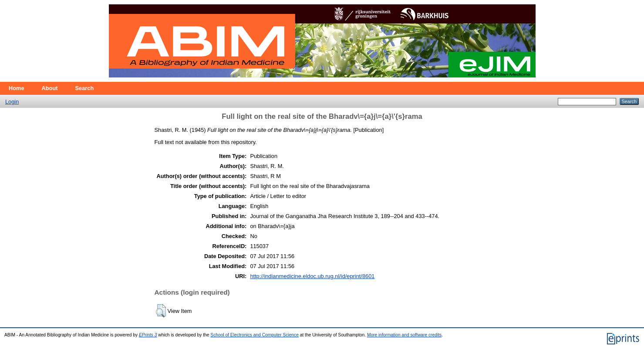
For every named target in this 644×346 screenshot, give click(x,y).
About (50, 88)
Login (12, 102)
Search (85, 88)
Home (17, 88)
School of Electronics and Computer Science (255, 335)
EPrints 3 (148, 335)
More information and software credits (404, 335)
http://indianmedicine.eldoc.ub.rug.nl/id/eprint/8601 (312, 276)
